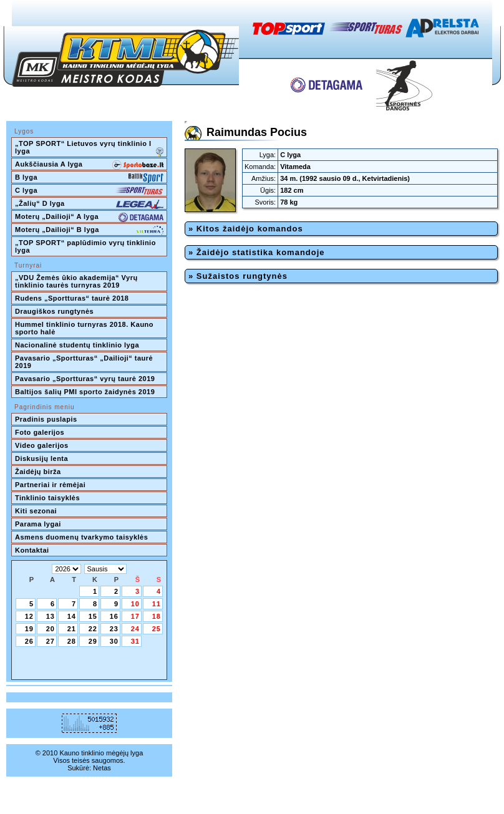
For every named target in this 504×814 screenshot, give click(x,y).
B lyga (89, 178)
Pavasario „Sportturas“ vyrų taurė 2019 (85, 379)
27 (51, 641)
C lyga (89, 191)
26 (29, 641)
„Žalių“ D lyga (89, 205)
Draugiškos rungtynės (54, 311)
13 (51, 616)
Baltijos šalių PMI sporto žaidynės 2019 (85, 392)
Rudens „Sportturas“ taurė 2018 (72, 298)
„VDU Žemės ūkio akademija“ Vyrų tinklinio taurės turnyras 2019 (77, 281)
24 (135, 629)
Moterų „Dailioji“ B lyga (89, 231)
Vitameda (295, 167)
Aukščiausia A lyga (89, 165)
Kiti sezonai (36, 511)
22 (93, 629)
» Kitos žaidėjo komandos (246, 229)
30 (114, 641)
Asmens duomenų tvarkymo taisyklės (81, 537)
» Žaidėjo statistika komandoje (257, 252)
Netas (102, 768)
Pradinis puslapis (46, 419)
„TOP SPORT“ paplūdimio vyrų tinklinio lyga (86, 246)
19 (29, 629)
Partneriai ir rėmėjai (50, 485)
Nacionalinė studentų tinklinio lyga (77, 345)
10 (135, 604)
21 (72, 629)
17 (135, 616)
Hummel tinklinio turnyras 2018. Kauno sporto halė (85, 328)
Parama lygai (38, 524)
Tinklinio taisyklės (47, 498)
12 (29, 616)
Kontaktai (32, 550)
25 (157, 629)
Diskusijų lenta (41, 458)
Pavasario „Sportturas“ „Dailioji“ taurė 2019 (85, 362)
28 (72, 641)
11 (157, 604)
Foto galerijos (40, 432)
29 (93, 641)
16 (114, 616)
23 (114, 629)
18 (157, 616)
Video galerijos (42, 445)
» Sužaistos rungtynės (238, 276)
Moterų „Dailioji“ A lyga (89, 218)
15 (93, 616)
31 (135, 641)
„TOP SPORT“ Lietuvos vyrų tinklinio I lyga (89, 148)
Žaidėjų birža (38, 472)
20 (51, 629)
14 (72, 616)
